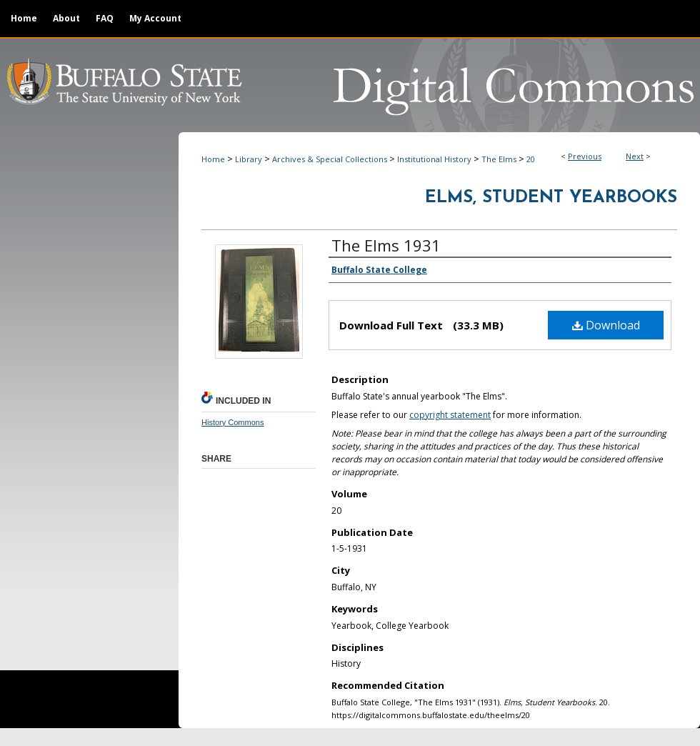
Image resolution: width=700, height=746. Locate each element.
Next (635, 156)
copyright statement (450, 415)
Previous (585, 156)
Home (213, 159)
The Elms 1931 (386, 245)
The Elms (499, 159)
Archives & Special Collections (330, 159)
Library (249, 159)
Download (606, 325)
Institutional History (434, 159)
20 (531, 159)
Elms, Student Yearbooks (551, 198)
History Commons (232, 422)
